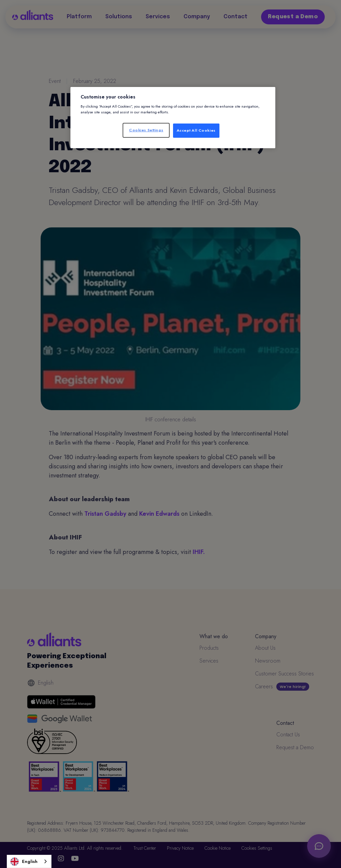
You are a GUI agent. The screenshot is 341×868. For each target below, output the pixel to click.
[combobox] (29, 861)
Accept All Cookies (196, 130)
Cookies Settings (146, 130)
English (24, 862)
